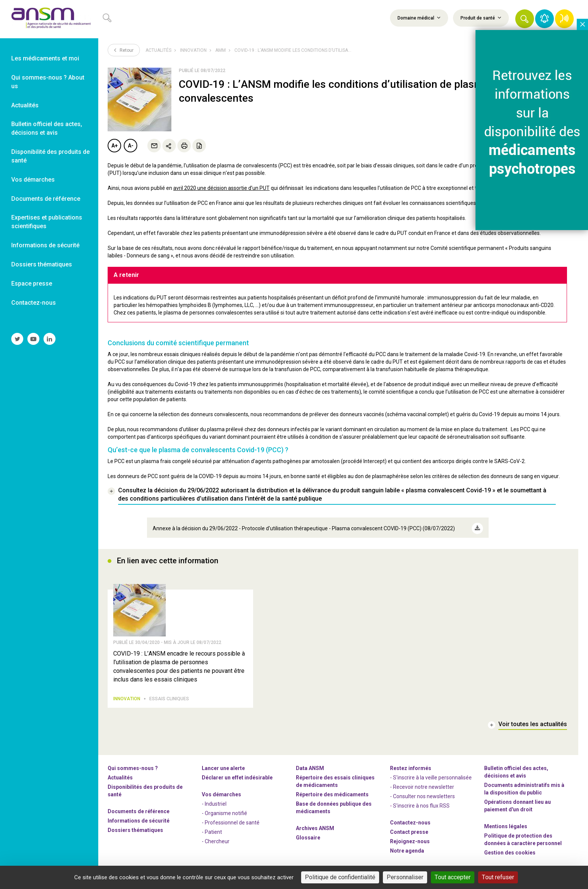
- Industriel (214, 803)
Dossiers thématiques (135, 829)
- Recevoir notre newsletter (422, 786)
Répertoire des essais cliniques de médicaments (335, 780)
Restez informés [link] (411, 767)
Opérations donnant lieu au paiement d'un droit (517, 805)
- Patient (212, 831)
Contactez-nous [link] (34, 303)
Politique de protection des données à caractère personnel (523, 838)
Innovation (193, 50)
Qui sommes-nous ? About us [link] (48, 82)
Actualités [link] (25, 105)
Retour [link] (124, 50)
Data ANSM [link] (310, 767)
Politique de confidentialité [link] (340, 877)
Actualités (158, 50)
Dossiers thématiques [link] (42, 264)
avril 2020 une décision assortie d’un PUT (221, 188)
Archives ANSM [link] (315, 827)
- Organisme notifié (224, 812)
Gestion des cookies (510, 851)
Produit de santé (481, 18)
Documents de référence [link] (46, 199)
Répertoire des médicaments (332, 793)
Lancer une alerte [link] (223, 767)
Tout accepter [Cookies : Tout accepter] (453, 877)
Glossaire (308, 836)
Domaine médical (419, 18)
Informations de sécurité (139, 820)
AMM (220, 50)
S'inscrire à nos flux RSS (421, 805)
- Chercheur (216, 840)
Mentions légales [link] (506, 825)
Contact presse (409, 831)
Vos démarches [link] (33, 180)
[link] (49, 19)
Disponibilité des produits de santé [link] (50, 156)
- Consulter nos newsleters (422, 795)
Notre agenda (407, 850)
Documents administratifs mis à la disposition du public (524, 788)
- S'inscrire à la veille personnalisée (431, 776)
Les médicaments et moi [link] (45, 58)
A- (131, 146)
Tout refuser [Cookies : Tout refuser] (498, 877)
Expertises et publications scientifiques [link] (47, 222)
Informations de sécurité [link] (45, 245)
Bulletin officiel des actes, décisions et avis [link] (47, 128)
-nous (410, 840)
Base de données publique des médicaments (334, 806)
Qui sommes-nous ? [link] (133, 767)
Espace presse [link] (32, 284)
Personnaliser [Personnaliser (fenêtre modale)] (405, 877)
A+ (115, 146)
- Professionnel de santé (231, 821)
